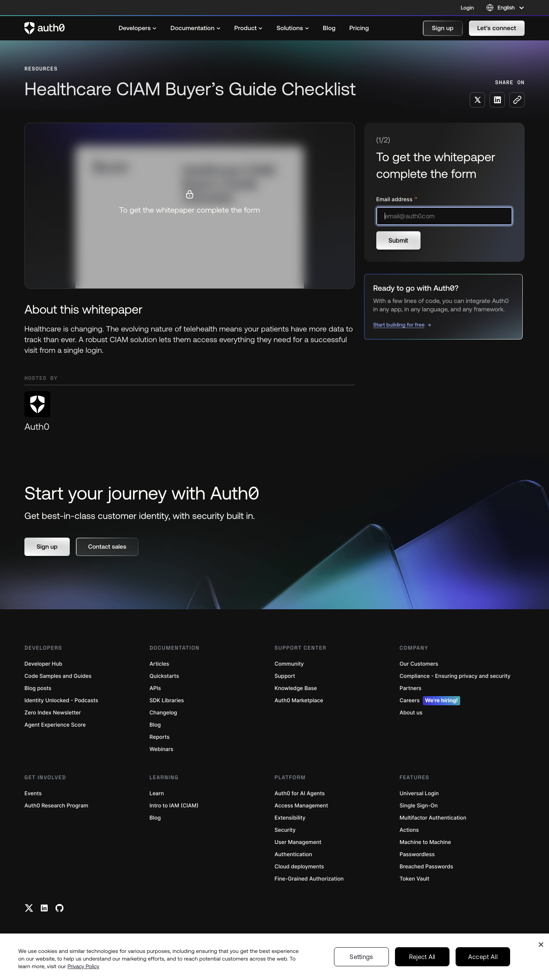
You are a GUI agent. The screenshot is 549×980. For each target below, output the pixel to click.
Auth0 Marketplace (299, 701)
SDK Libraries (167, 701)
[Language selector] (505, 8)
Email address (395, 199)
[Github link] (59, 908)
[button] (443, 28)
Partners (410, 688)
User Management (298, 842)
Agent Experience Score (55, 725)
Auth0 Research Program (56, 806)
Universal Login (419, 793)
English (510, 965)
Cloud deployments (299, 867)
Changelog (163, 713)
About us (411, 713)
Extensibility (290, 818)
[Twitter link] (29, 908)
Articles (159, 664)
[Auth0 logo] (45, 28)
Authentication (293, 854)
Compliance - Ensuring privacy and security (455, 676)
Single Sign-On (419, 806)
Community (289, 664)
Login (467, 8)
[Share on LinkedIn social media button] (497, 100)
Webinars (161, 749)
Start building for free (399, 325)
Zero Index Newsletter (53, 713)
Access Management (301, 806)
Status (319, 965)
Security (285, 830)
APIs (155, 688)
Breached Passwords (426, 867)
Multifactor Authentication (433, 818)
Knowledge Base (296, 688)
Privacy (365, 965)
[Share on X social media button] (477, 100)
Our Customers (419, 664)
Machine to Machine (425, 842)
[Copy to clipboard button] (517, 100)
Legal (341, 965)
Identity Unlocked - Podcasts (61, 701)
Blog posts (38, 688)
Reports (160, 737)
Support (285, 676)
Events (33, 793)
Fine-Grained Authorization (309, 879)
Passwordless (417, 854)
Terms (389, 965)
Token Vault (414, 879)
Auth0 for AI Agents (300, 793)
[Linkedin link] (44, 908)
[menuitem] (138, 28)
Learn (157, 793)
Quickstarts (164, 676)
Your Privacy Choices (432, 965)
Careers (430, 701)
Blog (155, 725)
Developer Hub (43, 664)
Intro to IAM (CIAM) (174, 806)
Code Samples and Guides (58, 676)
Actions (409, 830)
